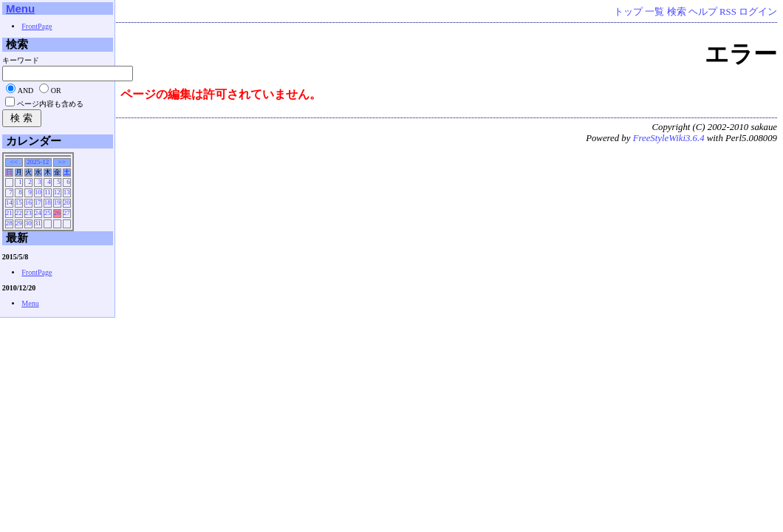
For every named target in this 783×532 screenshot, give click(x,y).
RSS (728, 12)
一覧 (654, 12)
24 (38, 213)
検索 (677, 12)
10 (38, 192)
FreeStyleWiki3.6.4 (669, 138)
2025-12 (38, 162)
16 (28, 202)
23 (28, 213)
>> (62, 162)
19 (57, 202)
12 (57, 192)
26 (57, 213)
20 (67, 202)
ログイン (758, 12)
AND (26, 91)
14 (9, 202)
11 (48, 192)
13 (67, 192)
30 (28, 223)
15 (19, 202)
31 (38, 223)
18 (48, 202)
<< (14, 162)
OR (56, 91)
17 (38, 202)
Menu (20, 8)
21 (9, 213)
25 (48, 213)
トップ (628, 12)
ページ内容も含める (50, 104)
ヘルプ (703, 12)
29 (19, 223)
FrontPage (37, 26)
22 (19, 213)
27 (67, 213)
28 (9, 223)
